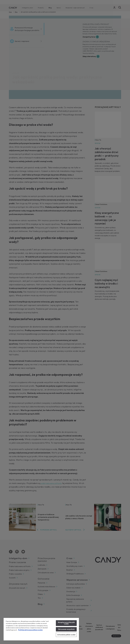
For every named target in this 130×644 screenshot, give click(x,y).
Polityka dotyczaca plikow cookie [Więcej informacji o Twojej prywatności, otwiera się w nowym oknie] (30, 630)
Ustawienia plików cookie (66, 635)
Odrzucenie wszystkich (66, 629)
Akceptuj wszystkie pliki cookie (66, 623)
